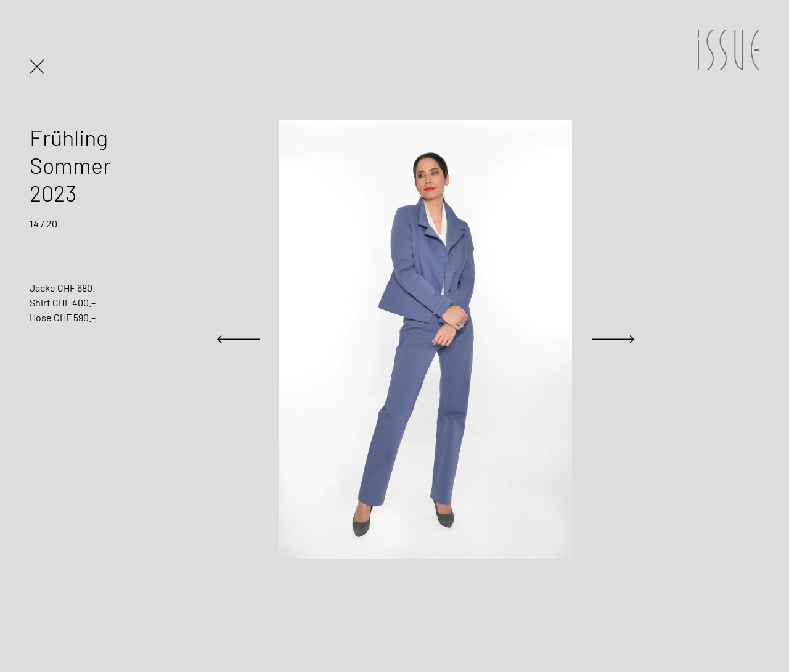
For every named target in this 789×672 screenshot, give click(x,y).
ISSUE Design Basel (728, 50)
